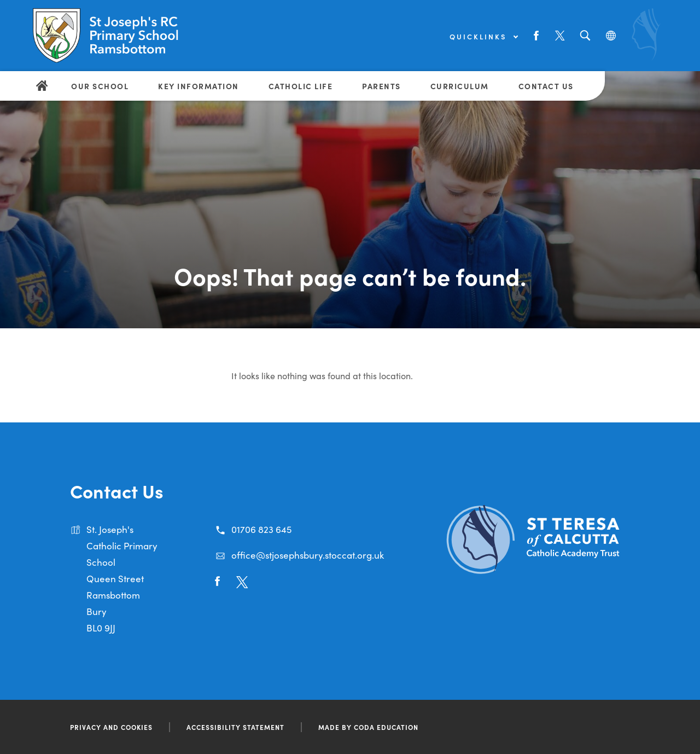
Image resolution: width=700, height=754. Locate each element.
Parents (381, 86)
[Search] (585, 36)
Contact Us (546, 86)
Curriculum (460, 86)
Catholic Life (301, 86)
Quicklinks (483, 36)
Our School (100, 86)
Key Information (199, 86)
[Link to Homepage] (118, 36)
